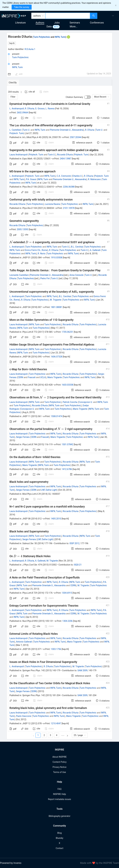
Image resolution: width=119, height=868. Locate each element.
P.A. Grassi (31, 179)
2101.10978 (69, 208)
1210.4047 (56, 723)
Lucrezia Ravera (53, 204)
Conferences (97, 23)
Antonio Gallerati (24, 642)
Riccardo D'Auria (65, 155)
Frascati (32, 377)
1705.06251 (67, 332)
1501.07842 (67, 444)
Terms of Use (60, 772)
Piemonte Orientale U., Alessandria (67, 130)
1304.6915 (67, 593)
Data (49, 27)
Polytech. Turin (17, 133)
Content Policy (59, 762)
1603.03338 (67, 385)
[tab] (17, 83)
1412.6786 (67, 469)
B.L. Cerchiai (77, 247)
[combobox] (68, 16)
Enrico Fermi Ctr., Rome (36, 250)
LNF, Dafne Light (49, 490)
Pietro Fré (45, 278)
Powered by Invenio (11, 863)
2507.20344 (76, 137)
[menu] (109, 16)
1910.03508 (57, 258)
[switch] (88, 97)
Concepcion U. (86, 402)
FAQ (59, 789)
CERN (20, 377)
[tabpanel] (59, 412)
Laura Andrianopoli (19, 155)
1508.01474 (57, 416)
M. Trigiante (56, 300)
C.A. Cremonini (64, 176)
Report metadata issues (59, 799)
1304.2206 (67, 621)
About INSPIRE (59, 757)
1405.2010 (56, 519)
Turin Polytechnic (42, 37)
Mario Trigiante (55, 377)
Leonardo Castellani (19, 275)
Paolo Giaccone (24, 716)
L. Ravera (50, 109)
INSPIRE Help (59, 794)
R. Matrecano (94, 179)
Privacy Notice (59, 767)
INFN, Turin (60, 37)
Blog (59, 833)
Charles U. (77, 176)
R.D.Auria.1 (30, 49)
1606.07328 (57, 357)
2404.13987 (66, 159)
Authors (40, 23)
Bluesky (59, 838)
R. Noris (41, 254)
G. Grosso (40, 109)
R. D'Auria (30, 109)
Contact (60, 848)
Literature (20, 23)
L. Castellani (15, 130)
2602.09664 (23, 113)
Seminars (75, 23)
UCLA (43, 377)
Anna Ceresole (76, 275)
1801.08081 (57, 307)
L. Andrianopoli (17, 109)
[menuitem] (113, 16)
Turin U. (26, 130)
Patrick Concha (70, 402)
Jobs (57, 23)
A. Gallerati (95, 250)
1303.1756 (56, 649)
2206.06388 (69, 187)
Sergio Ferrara (23, 437)
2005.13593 (23, 229)
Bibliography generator (59, 816)
